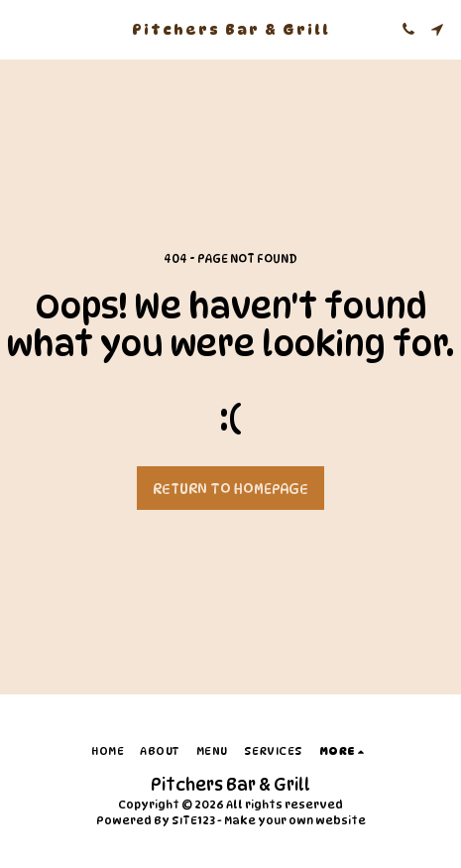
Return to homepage (230, 489)
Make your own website (295, 820)
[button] (22, 29)
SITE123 (193, 820)
